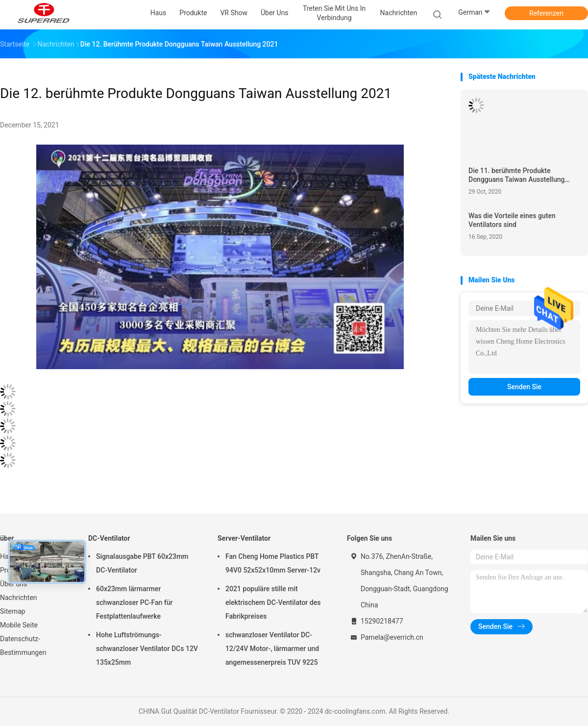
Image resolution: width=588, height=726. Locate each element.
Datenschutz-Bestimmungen (23, 646)
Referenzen (546, 13)
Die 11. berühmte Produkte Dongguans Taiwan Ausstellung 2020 (516, 175)
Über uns (13, 584)
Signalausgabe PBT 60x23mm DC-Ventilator (142, 563)
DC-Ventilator (109, 538)
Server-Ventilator (244, 538)
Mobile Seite (19, 625)
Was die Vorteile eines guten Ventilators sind (512, 220)
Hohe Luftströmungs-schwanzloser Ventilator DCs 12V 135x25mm (147, 649)
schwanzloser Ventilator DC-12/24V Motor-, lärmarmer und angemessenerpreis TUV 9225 (272, 649)
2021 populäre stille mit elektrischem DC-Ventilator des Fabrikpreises (273, 602)
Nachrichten (19, 598)
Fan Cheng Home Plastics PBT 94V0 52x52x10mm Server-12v (273, 563)
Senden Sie (524, 387)
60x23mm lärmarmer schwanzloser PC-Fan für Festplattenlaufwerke (135, 602)
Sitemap (12, 611)
